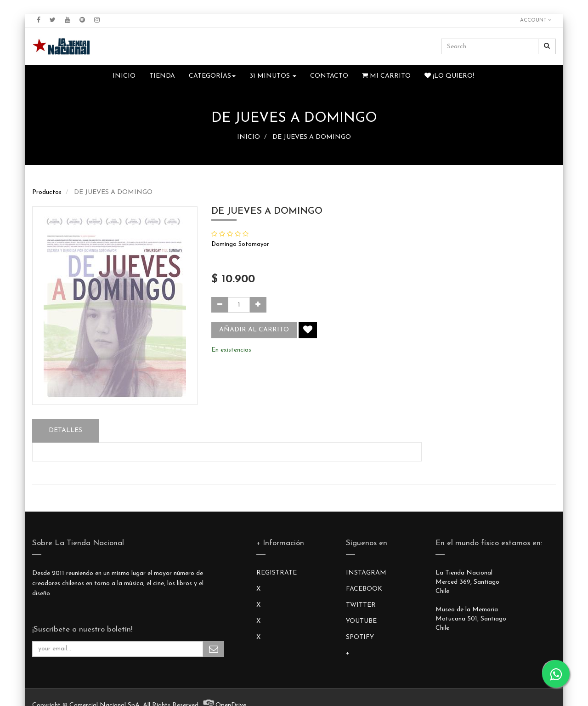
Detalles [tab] (65, 430)
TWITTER (361, 605)
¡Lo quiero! (449, 76)
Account (536, 20)
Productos (47, 192)
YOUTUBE (361, 621)
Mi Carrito (386, 76)
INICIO (249, 137)
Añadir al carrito (254, 330)
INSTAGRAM (366, 573)
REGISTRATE (277, 573)
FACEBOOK (364, 589)
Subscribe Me (214, 649)
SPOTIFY (360, 637)
